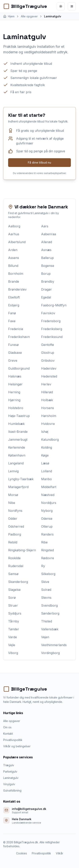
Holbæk (47, 400)
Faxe (12, 321)
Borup (46, 274)
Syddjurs (15, 613)
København (17, 455)
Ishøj (45, 432)
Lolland (47, 471)
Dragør (46, 289)
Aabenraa (49, 234)
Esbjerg (14, 305)
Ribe (44, 542)
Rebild (13, 542)
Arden (13, 250)
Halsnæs (15, 376)
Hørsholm (49, 416)
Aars (45, 226)
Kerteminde (17, 447)
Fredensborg (51, 321)
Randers (47, 534)
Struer (13, 605)
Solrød (46, 590)
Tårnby (14, 621)
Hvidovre (48, 424)
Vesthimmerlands (54, 645)
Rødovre (48, 558)
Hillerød (47, 392)
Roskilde (14, 558)
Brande (14, 281)
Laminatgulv (11, 778)
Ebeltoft (14, 297)
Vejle (12, 645)
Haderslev (49, 368)
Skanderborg (18, 582)
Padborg (15, 534)
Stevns (46, 598)
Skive (45, 582)
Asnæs (46, 250)
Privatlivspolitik (13, 740)
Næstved (48, 495)
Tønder (14, 629)
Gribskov (48, 361)
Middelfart (49, 487)
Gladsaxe (15, 353)
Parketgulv (10, 772)
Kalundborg (50, 440)
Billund (13, 266)
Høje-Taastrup (19, 416)
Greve (13, 361)
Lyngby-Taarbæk (21, 479)
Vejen (45, 637)
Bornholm (16, 274)
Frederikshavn (19, 337)
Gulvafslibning (12, 790)
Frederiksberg (52, 329)
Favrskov (48, 313)
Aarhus (14, 234)
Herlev (46, 384)
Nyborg (47, 511)
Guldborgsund (19, 368)
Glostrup (48, 353)
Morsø (13, 495)
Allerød (47, 242)
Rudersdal (16, 566)
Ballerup (47, 258)
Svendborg (49, 605)
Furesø (13, 345)
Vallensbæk (50, 629)
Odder (13, 519)
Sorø (12, 598)
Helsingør (15, 384)
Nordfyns (15, 511)
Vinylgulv (9, 784)
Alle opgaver (12, 721)
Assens (14, 258)
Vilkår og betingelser (17, 746)
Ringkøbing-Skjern (22, 550)
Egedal (46, 297)
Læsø (45, 463)
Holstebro (16, 408)
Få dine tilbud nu (39, 162)
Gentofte (48, 345)
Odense (47, 519)
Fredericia (16, 329)
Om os (7, 727)
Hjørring (14, 400)
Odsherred (16, 526)
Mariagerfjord (18, 487)
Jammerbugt (18, 440)
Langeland (16, 463)
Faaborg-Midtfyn (54, 305)
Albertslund (17, 242)
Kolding (47, 447)
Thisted (47, 621)
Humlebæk (16, 424)
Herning (14, 392)
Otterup (47, 526)
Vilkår (59, 853)
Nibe (12, 503)
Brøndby (48, 281)
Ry (43, 566)
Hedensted (49, 376)
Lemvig (13, 471)
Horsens (48, 408)
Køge (45, 455)
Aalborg (14, 226)
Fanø (12, 313)
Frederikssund (52, 337)
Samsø (13, 574)
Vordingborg (50, 653)
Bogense (48, 266)
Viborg (13, 653)
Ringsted (47, 550)
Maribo (46, 479)
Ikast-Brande (18, 432)
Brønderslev (17, 289)
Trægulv (9, 765)
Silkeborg (48, 574)
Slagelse (14, 590)
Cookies (22, 853)
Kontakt (8, 734)
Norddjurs (49, 503)
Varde (13, 637)
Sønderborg (50, 613)
